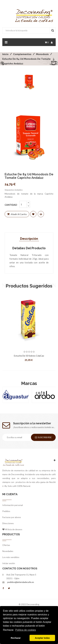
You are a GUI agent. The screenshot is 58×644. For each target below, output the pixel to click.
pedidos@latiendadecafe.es (21, 582)
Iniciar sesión (9, 563)
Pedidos (6, 511)
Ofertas (6, 545)
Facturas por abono (12, 517)
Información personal (13, 505)
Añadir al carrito (17, 214)
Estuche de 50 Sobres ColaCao (29, 356)
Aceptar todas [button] (42, 638)
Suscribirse (43, 437)
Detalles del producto (29, 248)
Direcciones (8, 523)
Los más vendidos (11, 557)
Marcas (29, 383)
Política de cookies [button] (26, 630)
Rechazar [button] (16, 638)
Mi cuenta (10, 494)
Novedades (8, 551)
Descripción (29, 239)
